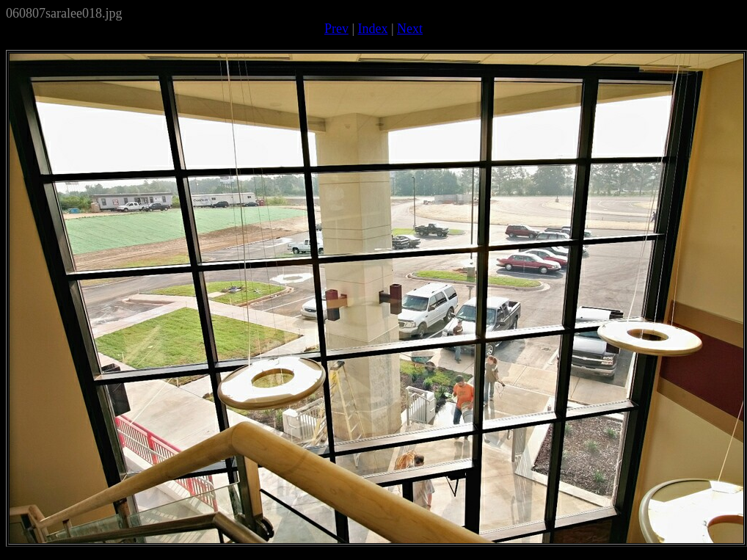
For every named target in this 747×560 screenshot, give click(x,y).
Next (410, 29)
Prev (336, 29)
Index (373, 29)
